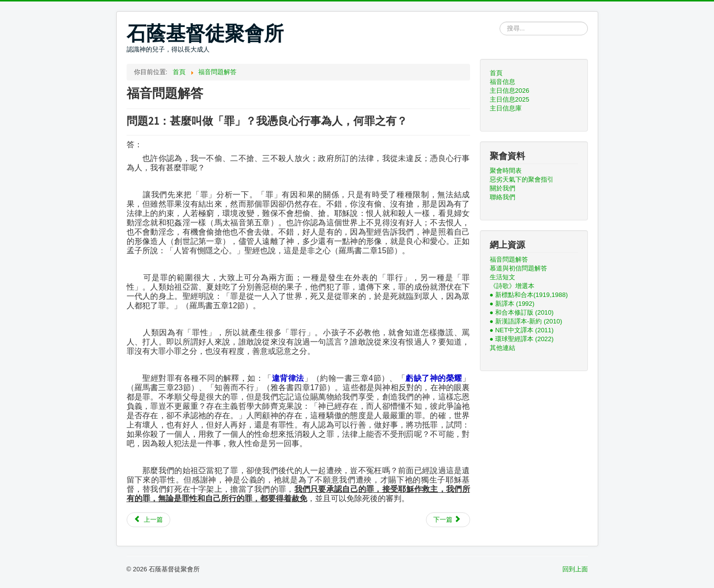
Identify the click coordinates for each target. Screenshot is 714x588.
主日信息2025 (510, 99)
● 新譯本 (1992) (512, 304)
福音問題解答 (509, 259)
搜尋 (500, 22)
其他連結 (502, 348)
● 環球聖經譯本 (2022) (522, 339)
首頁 (496, 73)
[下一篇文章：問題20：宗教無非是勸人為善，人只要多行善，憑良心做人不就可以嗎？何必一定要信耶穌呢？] (448, 520)
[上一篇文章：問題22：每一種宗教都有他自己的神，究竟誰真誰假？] (149, 520)
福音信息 (502, 82)
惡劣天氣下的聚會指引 (522, 179)
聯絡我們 (502, 197)
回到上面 (575, 569)
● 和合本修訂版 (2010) (522, 312)
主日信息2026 (510, 91)
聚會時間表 (506, 171)
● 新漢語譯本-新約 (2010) (526, 321)
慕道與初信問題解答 (518, 268)
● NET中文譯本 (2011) (522, 330)
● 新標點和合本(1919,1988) (529, 295)
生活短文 (502, 277)
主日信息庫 (506, 108)
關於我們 (502, 188)
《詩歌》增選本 (512, 286)
